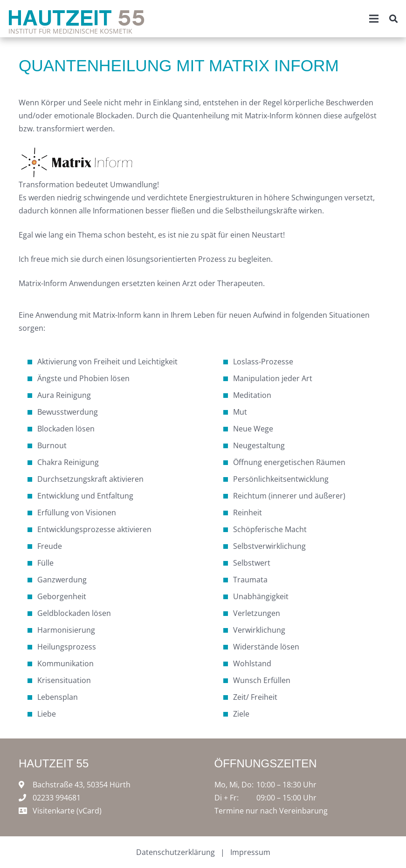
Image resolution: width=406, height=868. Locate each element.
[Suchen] (393, 19)
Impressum (250, 852)
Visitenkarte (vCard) (67, 811)
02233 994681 (57, 798)
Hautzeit (76, 17)
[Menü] (374, 19)
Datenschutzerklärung (175, 852)
